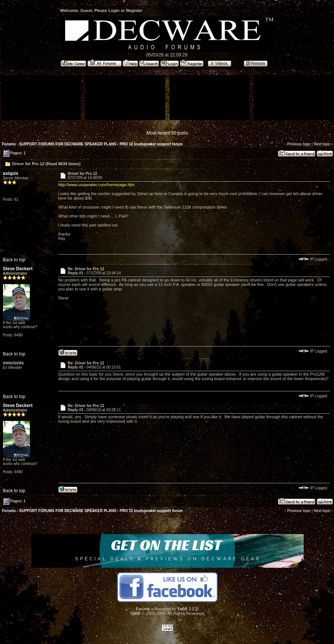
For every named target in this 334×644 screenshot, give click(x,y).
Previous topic (299, 144)
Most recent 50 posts (167, 133)
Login (114, 10)
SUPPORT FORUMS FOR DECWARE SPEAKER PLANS (68, 144)
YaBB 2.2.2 (188, 609)
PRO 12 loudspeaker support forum (151, 144)
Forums (9, 144)
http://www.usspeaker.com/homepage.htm (96, 185)
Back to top (14, 260)
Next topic (322, 144)
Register (134, 10)
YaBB (135, 613)
